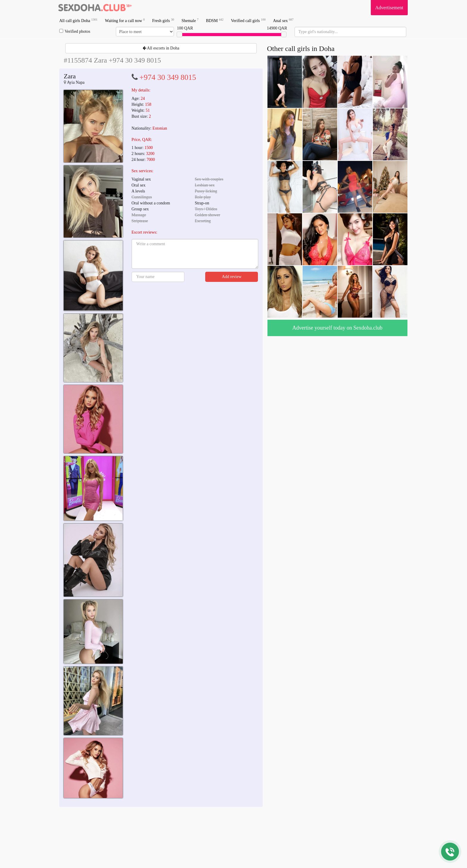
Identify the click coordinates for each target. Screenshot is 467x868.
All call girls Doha (78, 20)
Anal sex (283, 20)
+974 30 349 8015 (168, 77)
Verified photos (75, 31)
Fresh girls (163, 20)
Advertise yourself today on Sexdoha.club (337, 328)
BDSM (215, 20)
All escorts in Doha (161, 48)
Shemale (190, 20)
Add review (232, 277)
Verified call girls (248, 20)
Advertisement (389, 8)
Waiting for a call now (125, 20)
